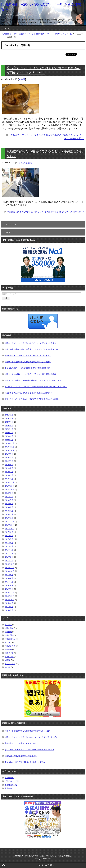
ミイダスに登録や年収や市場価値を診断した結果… (25, 762)
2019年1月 (9, 479)
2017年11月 (9, 525)
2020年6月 (9, 422)
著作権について (11, 785)
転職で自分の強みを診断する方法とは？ (21, 756)
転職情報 (8, 650)
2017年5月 (9, 546)
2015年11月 (9, 596)
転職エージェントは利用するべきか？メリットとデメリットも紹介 (31, 737)
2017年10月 (9, 529)
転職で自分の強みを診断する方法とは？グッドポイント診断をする (31, 349)
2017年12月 (9, 521)
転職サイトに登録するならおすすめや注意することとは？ (28, 362)
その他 (7, 667)
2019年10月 (9, 450)
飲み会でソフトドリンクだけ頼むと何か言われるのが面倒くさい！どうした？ (36, 387)
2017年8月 (9, 536)
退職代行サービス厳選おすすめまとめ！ (21, 743)
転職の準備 (9, 628)
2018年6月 (9, 504)
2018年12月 (9, 482)
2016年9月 (9, 575)
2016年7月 (9, 582)
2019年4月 (9, 472)
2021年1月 (9, 415)
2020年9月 (9, 418)
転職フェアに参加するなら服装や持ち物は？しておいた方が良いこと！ (33, 380)
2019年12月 (9, 443)
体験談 (22, 79)
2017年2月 (9, 557)
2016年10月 (9, 571)
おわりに (8, 642)
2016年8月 (9, 578)
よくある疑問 (25, 163)
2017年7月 (9, 539)
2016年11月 (9, 568)
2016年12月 (9, 564)
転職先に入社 (10, 639)
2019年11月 (9, 447)
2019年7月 (9, 461)
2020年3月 (9, 433)
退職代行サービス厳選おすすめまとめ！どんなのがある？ (28, 356)
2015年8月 (9, 607)
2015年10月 (9, 600)
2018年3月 (9, 511)
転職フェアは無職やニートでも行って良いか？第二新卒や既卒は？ (31, 374)
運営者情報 (9, 778)
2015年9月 (9, 603)
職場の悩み (9, 657)
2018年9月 (9, 493)
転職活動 (8, 632)
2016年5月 (9, 589)
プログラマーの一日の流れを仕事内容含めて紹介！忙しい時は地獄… (32, 399)
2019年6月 (9, 465)
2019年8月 (9, 458)
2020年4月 (9, 429)
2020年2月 (9, 436)
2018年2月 (9, 514)
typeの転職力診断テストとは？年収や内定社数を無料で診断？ (29, 750)
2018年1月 (9, 518)
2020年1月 (9, 440)
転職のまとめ (10, 646)
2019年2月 (9, 475)
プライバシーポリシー (14, 781)
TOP (26, 34)
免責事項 (8, 788)
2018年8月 (9, 497)
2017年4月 (9, 550)
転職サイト (9, 653)
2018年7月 (9, 500)
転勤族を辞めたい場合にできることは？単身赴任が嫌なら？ (29, 393)
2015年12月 (9, 593)
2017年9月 (9, 532)
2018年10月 (9, 490)
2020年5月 (9, 426)
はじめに (8, 625)
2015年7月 (9, 610)
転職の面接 (9, 635)
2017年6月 (9, 543)
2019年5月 (9, 468)
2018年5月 (9, 507)
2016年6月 (9, 585)
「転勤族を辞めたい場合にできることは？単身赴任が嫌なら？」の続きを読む (45, 212)
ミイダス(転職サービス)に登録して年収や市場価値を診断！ (28, 368)
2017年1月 (9, 561)
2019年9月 (9, 454)
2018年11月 (9, 486)
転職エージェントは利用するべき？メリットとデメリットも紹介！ (31, 343)
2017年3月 (9, 553)
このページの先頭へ (45, 865)
